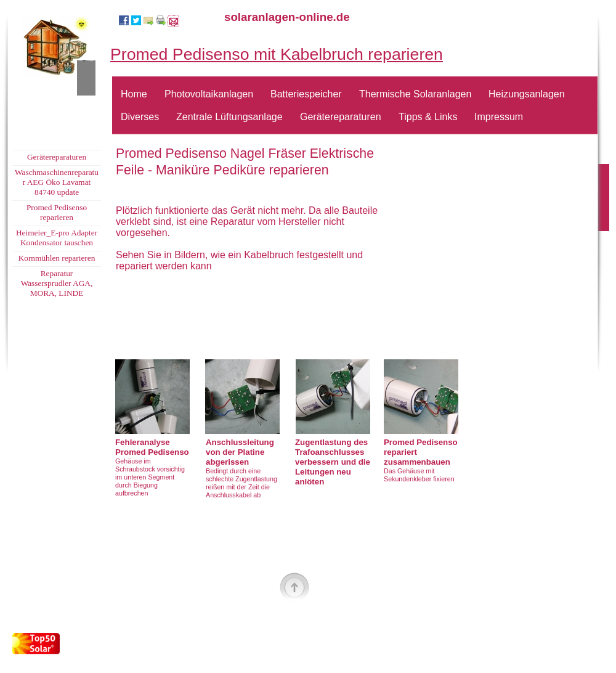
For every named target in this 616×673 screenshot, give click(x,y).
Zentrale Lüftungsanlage (229, 117)
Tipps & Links (428, 117)
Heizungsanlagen (527, 94)
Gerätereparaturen (341, 117)
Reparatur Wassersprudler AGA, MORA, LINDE (57, 283)
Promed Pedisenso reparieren (57, 212)
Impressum (499, 117)
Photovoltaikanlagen (209, 94)
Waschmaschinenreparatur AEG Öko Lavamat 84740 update (57, 182)
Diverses (140, 117)
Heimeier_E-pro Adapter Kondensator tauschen (57, 238)
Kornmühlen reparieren (57, 258)
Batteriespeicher (306, 94)
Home (134, 94)
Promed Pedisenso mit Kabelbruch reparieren (277, 54)
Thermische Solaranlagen (415, 94)
